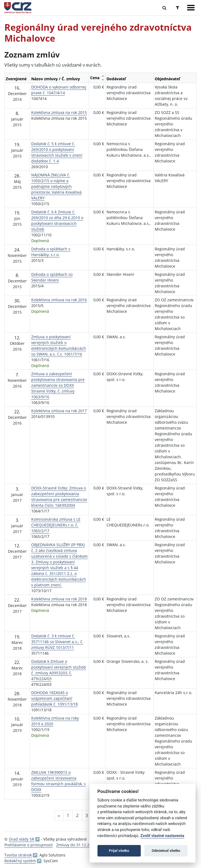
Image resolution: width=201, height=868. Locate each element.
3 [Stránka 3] (87, 815)
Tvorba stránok (18, 855)
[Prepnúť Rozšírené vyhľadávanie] (178, 8)
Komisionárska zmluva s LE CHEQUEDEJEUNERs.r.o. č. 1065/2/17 (56, 525)
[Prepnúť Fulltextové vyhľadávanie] (164, 8)
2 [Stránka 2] (77, 815)
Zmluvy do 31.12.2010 (76, 845)
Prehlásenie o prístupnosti (29, 845)
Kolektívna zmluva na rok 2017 (59, 411)
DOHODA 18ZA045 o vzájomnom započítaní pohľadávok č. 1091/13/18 (54, 698)
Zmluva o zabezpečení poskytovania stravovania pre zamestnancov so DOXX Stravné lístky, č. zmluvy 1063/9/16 (58, 385)
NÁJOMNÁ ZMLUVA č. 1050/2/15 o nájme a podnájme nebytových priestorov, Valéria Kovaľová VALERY (56, 186)
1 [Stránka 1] (68, 815)
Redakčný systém (20, 861)
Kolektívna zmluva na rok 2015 (59, 112)
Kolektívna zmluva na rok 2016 (59, 300)
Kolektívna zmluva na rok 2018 (59, 599)
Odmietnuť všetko (166, 851)
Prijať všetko (119, 851)
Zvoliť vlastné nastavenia (162, 836)
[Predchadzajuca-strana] (59, 815)
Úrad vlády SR (21, 839)
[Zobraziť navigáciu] (191, 8)
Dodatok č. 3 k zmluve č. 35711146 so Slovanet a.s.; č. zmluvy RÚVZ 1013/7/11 (57, 642)
